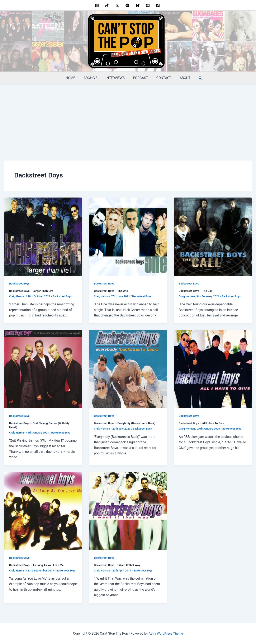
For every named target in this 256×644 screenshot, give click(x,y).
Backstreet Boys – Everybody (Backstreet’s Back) (126, 423)
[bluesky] (138, 5)
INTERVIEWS (116, 78)
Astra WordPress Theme (166, 633)
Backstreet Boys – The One (112, 291)
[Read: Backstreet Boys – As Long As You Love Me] (43, 510)
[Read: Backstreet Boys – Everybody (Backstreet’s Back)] (128, 369)
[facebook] (159, 5)
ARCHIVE (93, 78)
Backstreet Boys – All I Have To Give (202, 423)
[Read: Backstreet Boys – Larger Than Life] (43, 236)
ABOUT (181, 78)
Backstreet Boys (20, 283)
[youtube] (148, 5)
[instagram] (97, 5)
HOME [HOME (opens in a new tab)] (75, 78)
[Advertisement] (128, 116)
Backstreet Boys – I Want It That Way (118, 565)
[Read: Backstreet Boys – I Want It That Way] (128, 510)
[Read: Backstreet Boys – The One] (128, 236)
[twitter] (118, 5)
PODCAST (140, 78)
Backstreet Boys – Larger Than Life (32, 291)
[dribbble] (128, 5)
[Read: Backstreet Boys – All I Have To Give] (213, 369)
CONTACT (161, 78)
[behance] (108, 5)
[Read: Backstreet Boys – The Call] (213, 236)
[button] (195, 78)
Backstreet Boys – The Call (196, 291)
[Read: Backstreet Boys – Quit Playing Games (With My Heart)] (43, 369)
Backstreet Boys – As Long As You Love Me (38, 565)
